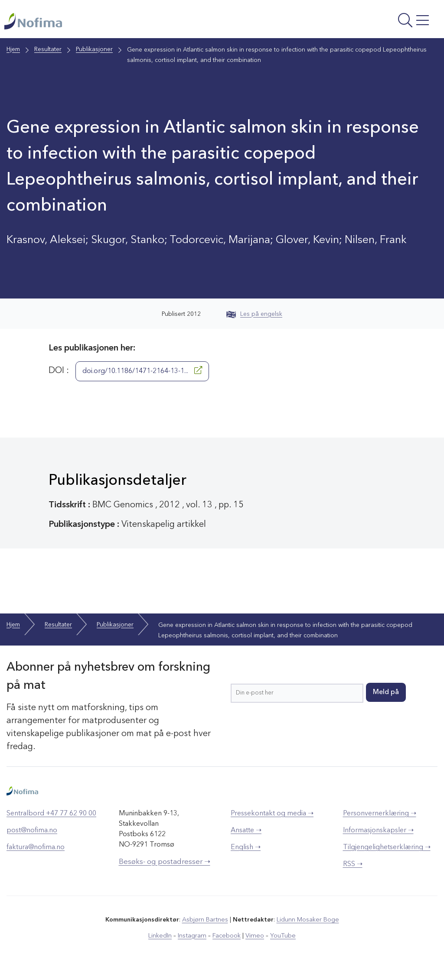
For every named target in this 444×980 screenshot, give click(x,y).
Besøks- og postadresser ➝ (165, 867)
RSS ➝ (353, 870)
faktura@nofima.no (36, 853)
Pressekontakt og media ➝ (272, 819)
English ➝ (246, 853)
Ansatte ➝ (246, 836)
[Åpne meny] (358, 24)
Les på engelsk (254, 319)
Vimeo (254, 941)
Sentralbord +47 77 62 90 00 (51, 819)
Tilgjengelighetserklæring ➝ (387, 853)
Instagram (194, 941)
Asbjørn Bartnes (206, 925)
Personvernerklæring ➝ (380, 819)
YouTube (281, 941)
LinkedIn (162, 941)
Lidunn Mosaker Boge (307, 925)
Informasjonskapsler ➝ (378, 836)
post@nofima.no (32, 836)
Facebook (227, 941)
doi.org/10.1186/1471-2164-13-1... (142, 376)
